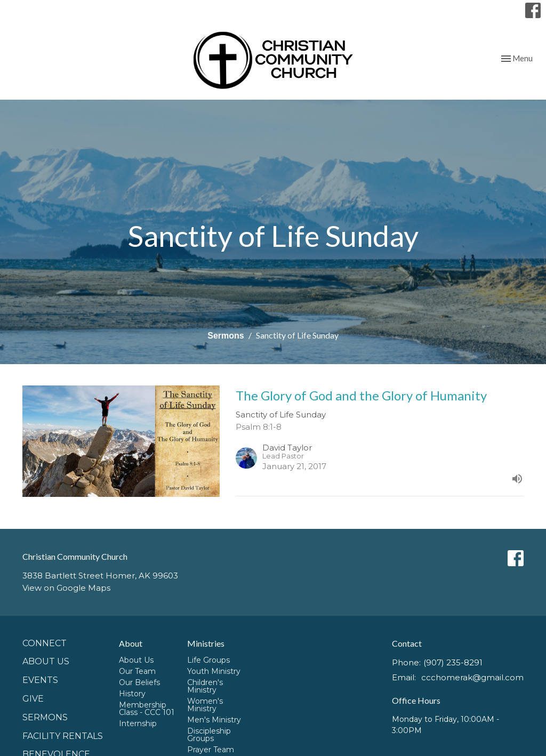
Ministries (206, 643)
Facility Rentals (63, 736)
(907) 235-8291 (453, 662)
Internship (138, 723)
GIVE (33, 699)
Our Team (137, 671)
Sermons (226, 336)
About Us (46, 661)
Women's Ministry (205, 705)
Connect (45, 643)
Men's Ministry (214, 720)
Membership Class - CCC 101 (147, 709)
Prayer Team (211, 750)
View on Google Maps (66, 588)
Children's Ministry (205, 686)
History (132, 694)
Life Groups (208, 660)
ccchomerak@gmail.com (472, 677)
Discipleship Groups (209, 735)
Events (40, 680)
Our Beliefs (139, 682)
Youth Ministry (214, 671)
